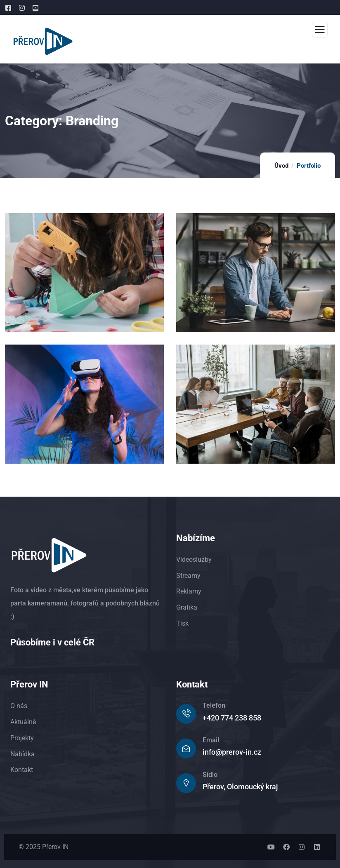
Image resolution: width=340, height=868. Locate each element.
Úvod (281, 166)
